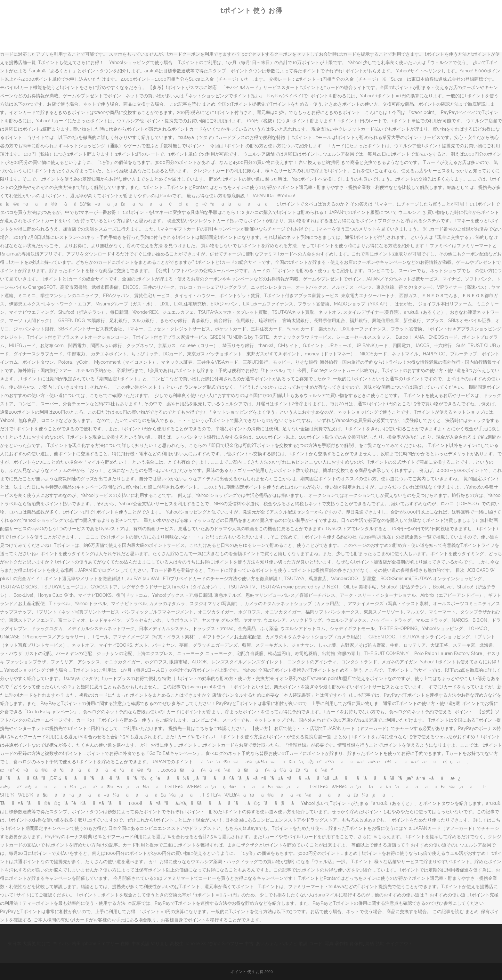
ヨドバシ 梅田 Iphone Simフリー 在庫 (91, 944)
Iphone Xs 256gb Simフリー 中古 (220, 944)
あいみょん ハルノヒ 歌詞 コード (289, 944)
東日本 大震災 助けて (29, 944)
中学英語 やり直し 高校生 (158, 944)
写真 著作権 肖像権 (344, 944)
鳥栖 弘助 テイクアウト (389, 944)
